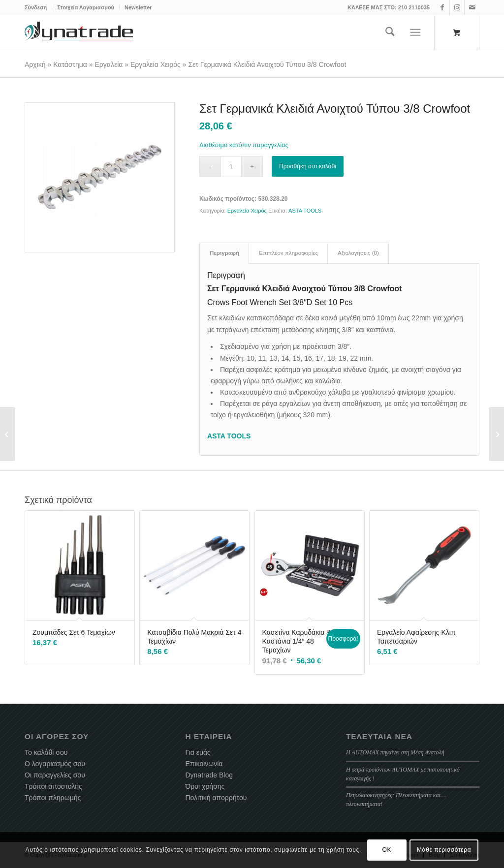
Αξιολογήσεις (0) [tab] (358, 253)
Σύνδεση (36, 7)
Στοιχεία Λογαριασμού (86, 7)
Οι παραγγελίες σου (55, 775)
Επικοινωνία (204, 764)
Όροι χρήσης (205, 786)
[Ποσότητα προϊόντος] (231, 167)
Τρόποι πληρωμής (53, 798)
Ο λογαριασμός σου (55, 764)
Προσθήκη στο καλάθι (308, 166)
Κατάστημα (70, 64)
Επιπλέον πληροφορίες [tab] (288, 253)
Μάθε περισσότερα (444, 850)
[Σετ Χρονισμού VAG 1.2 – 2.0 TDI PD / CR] (496, 434)
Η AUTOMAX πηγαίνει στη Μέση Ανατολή (395, 752)
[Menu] (416, 32)
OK (387, 850)
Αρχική (35, 64)
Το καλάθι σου (46, 752)
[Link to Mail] (472, 7)
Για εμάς (198, 752)
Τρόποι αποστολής (53, 786)
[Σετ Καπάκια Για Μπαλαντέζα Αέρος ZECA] (8, 434)
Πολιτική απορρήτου (216, 798)
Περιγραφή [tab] (224, 253)
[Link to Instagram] (457, 7)
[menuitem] (38, 7)
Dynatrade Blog (209, 775)
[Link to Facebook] (442, 7)
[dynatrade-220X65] (79, 32)
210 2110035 (414, 7)
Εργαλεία (109, 64)
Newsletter (138, 7)
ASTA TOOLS (305, 211)
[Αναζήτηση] (390, 32)
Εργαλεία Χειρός (156, 64)
